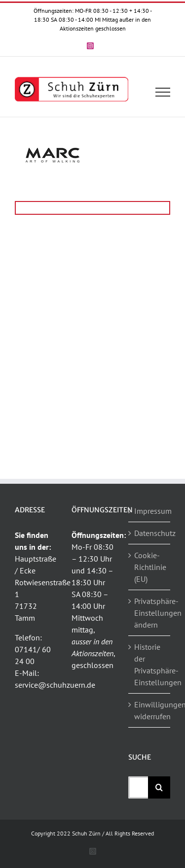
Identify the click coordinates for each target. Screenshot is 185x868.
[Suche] (159, 787)
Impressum (150, 511)
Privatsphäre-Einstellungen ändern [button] (150, 613)
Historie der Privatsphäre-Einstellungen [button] (150, 665)
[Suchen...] (138, 787)
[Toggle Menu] (163, 92)
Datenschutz (150, 533)
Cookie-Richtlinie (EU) (150, 567)
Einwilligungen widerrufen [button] (150, 710)
